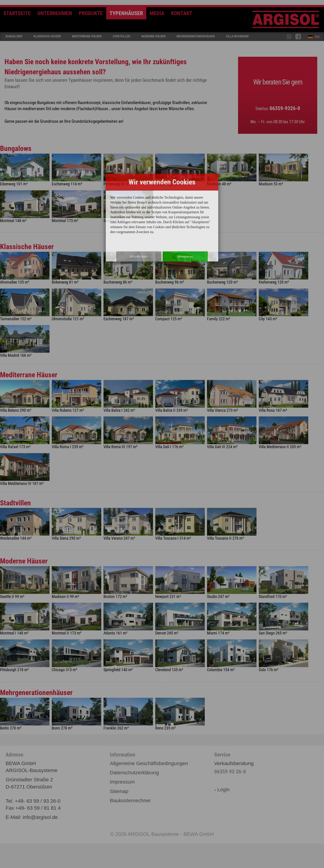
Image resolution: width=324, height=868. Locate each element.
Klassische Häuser (47, 36)
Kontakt (182, 13)
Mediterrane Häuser (87, 36)
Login (222, 790)
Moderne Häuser (153, 36)
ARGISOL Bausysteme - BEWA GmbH (171, 834)
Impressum (122, 782)
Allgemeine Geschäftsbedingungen (149, 763)
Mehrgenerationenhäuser (196, 36)
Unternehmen (55, 13)
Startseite (17, 13)
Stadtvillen (121, 36)
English (318, 38)
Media (157, 13)
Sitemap (119, 791)
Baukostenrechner (130, 801)
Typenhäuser (126, 13)
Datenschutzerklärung (134, 773)
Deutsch (312, 38)
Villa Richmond (237, 36)
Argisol (288, 21)
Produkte (91, 13)
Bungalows (14, 36)
